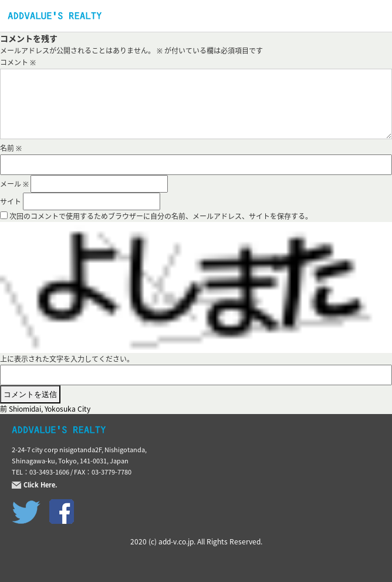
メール (14, 184)
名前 (11, 148)
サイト (11, 201)
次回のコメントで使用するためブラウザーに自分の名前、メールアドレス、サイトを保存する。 (161, 216)
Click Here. (40, 485)
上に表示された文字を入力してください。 (67, 359)
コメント (18, 62)
